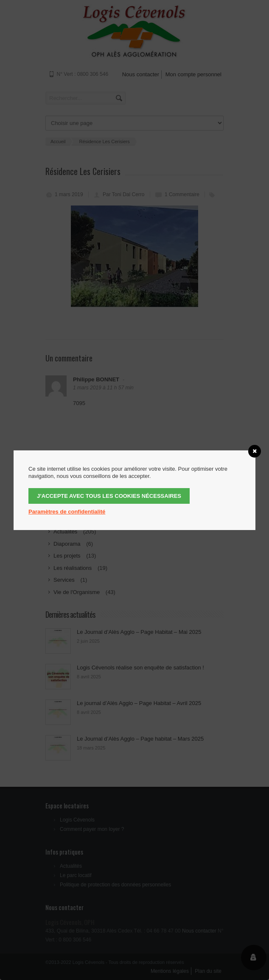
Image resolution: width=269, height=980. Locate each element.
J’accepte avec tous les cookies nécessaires (109, 496)
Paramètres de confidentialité (67, 512)
